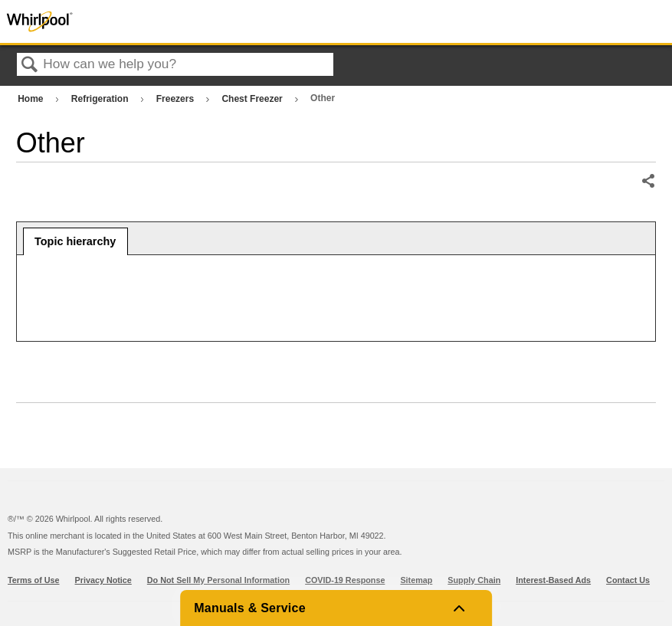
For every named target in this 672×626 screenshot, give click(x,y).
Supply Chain (474, 580)
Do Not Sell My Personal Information (218, 580)
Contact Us (628, 580)
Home (32, 99)
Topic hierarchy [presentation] (75, 241)
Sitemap (416, 580)
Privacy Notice (103, 580)
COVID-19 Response (345, 580)
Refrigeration (101, 99)
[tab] (75, 241)
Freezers (177, 99)
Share (648, 182)
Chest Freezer (253, 99)
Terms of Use (34, 580)
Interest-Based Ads (553, 580)
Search (30, 66)
